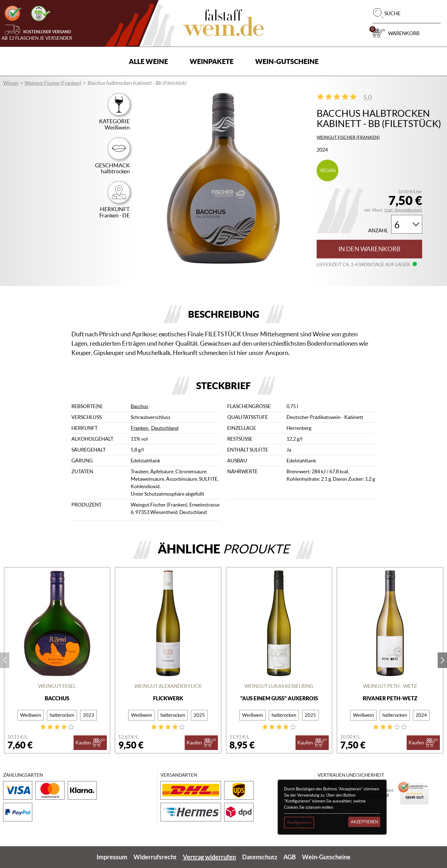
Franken (140, 428)
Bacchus (140, 406)
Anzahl (378, 231)
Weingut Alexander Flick (168, 686)
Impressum (112, 857)
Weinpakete (212, 61)
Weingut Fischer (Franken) (53, 83)
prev (5, 660)
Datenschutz (260, 857)
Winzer (11, 83)
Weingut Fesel (57, 686)
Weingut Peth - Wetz (390, 686)
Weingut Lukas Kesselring (279, 686)
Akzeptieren (364, 822)
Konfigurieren (299, 823)
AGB (290, 857)
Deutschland (165, 428)
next (442, 660)
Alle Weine (148, 61)
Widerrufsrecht (155, 857)
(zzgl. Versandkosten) (403, 210)
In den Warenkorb (369, 249)
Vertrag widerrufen (209, 857)
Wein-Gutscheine (287, 61)
